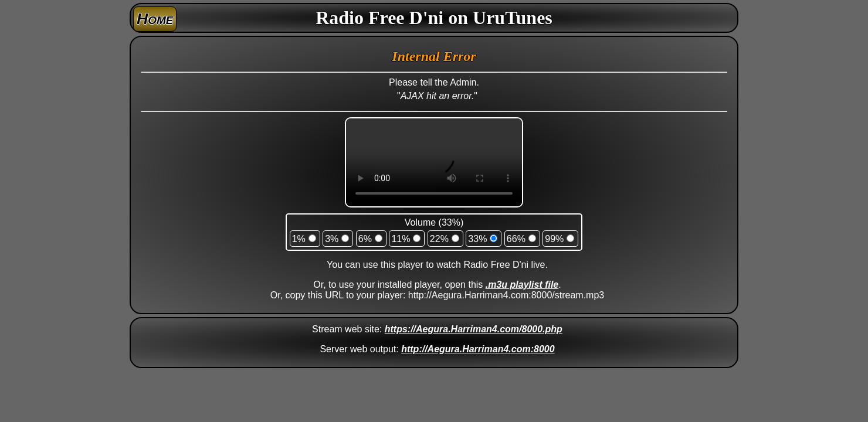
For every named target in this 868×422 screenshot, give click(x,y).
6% (365, 239)
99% (554, 239)
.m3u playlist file (522, 285)
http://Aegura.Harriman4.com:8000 (478, 349)
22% (439, 239)
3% (332, 239)
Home (155, 19)
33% (477, 239)
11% (401, 239)
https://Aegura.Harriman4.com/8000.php (474, 329)
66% (516, 239)
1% (299, 239)
